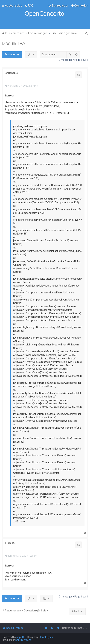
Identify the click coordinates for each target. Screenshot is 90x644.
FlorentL (10, 543)
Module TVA (13, 43)
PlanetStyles (46, 637)
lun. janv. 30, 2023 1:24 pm (21, 556)
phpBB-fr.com (23, 640)
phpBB (20, 637)
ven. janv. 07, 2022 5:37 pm (22, 86)
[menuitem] (29, 5)
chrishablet (12, 73)
